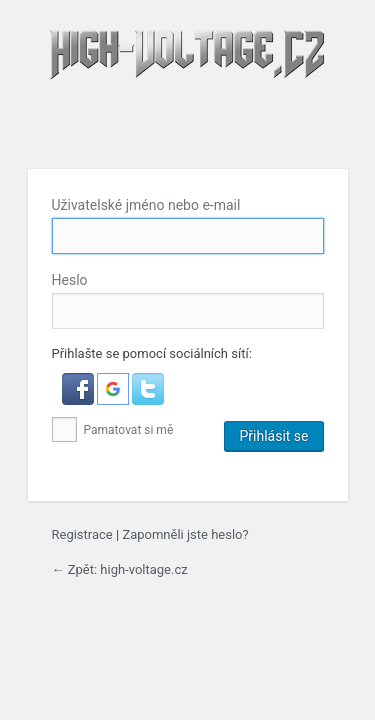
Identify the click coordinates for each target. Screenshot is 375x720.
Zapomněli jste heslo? (185, 534)
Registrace (82, 534)
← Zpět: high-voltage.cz (120, 569)
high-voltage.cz (188, 87)
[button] (79, 400)
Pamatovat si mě (113, 430)
